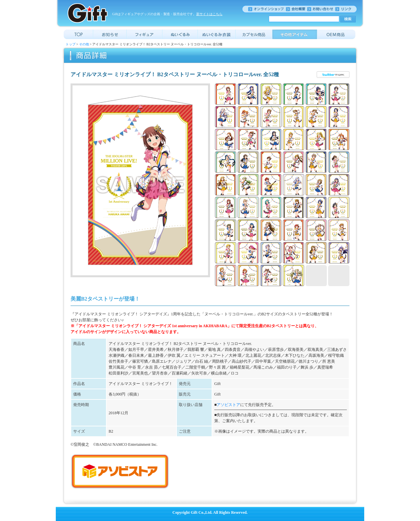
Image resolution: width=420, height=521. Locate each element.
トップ (71, 44)
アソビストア (228, 405)
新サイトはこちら (209, 14)
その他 (84, 44)
